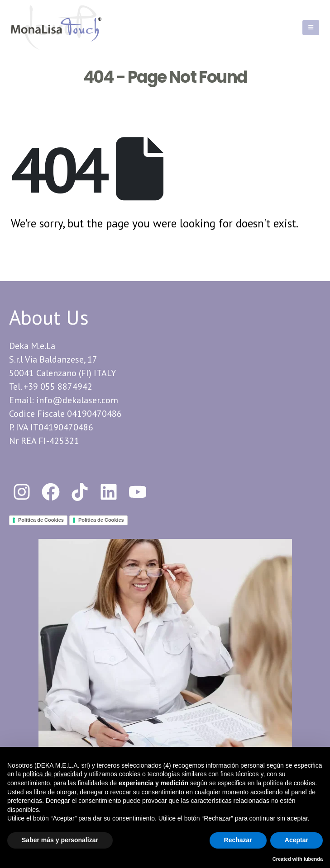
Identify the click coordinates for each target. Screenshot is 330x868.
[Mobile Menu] (311, 28)
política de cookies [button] (289, 783)
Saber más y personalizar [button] (60, 840)
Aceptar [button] (297, 840)
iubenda (313, 859)
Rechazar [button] (238, 840)
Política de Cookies (41, 520)
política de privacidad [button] (53, 774)
